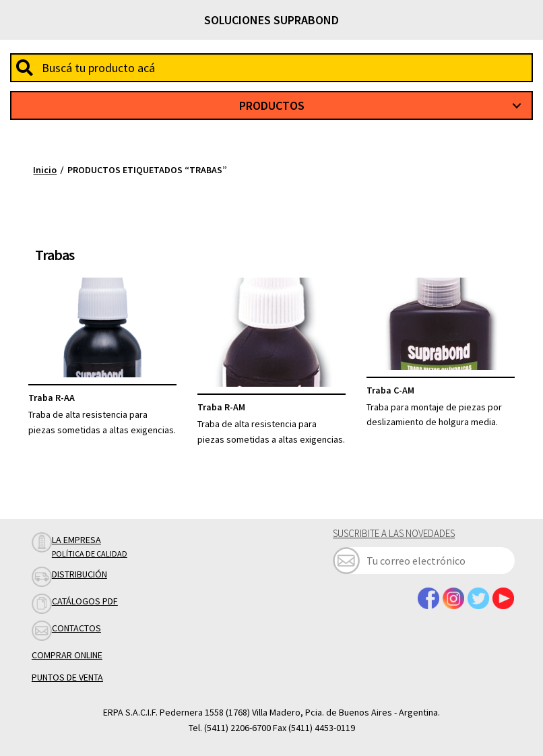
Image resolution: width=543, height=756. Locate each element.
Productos (272, 105)
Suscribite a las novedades (394, 533)
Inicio (45, 170)
